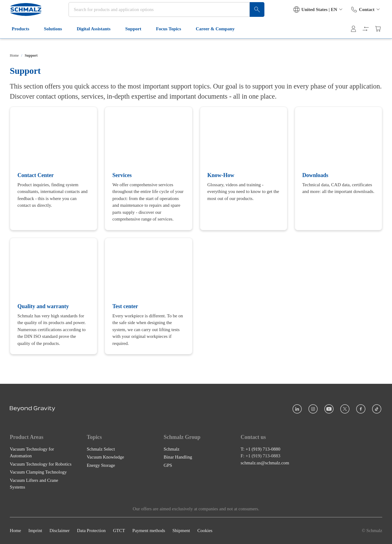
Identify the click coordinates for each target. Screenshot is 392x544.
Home (14, 55)
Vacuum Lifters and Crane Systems (34, 484)
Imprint (35, 531)
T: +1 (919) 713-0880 (260, 449)
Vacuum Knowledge (105, 457)
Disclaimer (60, 531)
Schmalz (172, 449)
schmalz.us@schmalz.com (265, 463)
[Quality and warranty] (54, 296)
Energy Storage (101, 465)
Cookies (205, 531)
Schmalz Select (101, 449)
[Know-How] (244, 168)
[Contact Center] (54, 168)
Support (136, 39)
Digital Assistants (96, 39)
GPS (168, 465)
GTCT (119, 531)
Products (23, 39)
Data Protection (91, 531)
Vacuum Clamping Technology (38, 472)
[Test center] (148, 296)
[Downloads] (338, 168)
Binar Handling (178, 457)
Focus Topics (171, 39)
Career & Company (218, 39)
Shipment (181, 531)
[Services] (148, 168)
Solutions (56, 39)
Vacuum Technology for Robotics (41, 464)
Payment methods (149, 531)
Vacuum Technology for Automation (32, 453)
